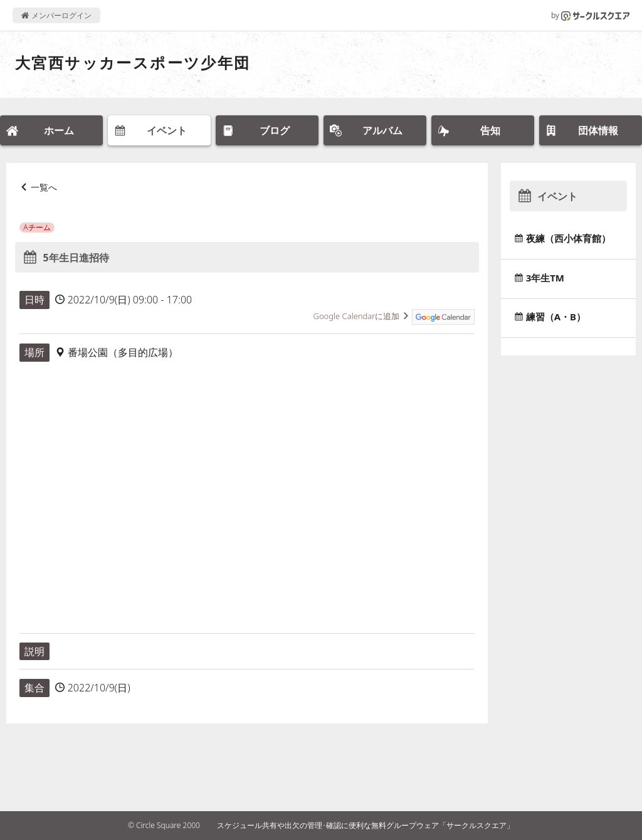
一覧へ (44, 187)
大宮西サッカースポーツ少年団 (133, 62)
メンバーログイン (56, 15)
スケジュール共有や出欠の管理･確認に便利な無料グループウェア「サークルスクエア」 (366, 825)
